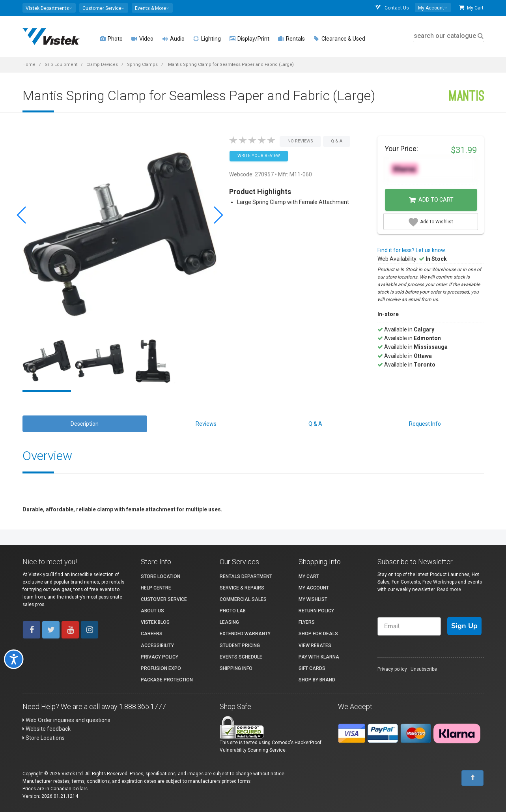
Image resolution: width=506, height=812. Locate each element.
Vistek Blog (155, 622)
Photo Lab (233, 611)
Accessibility (157, 645)
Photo (111, 39)
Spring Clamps (142, 65)
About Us (152, 611)
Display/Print (249, 39)
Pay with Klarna (319, 657)
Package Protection (167, 680)
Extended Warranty (245, 634)
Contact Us (391, 8)
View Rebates (315, 645)
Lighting (207, 39)
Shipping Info (236, 668)
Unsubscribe (424, 669)
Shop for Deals (318, 634)
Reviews (206, 424)
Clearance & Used (339, 39)
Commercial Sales (243, 599)
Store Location (161, 576)
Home (29, 65)
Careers (152, 634)
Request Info (425, 424)
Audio (173, 39)
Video (142, 39)
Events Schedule (241, 657)
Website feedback (47, 729)
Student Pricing (240, 645)
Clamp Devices (102, 65)
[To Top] (472, 778)
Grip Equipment (61, 65)
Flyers (307, 622)
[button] (49, 8)
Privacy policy (392, 669)
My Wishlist (313, 599)
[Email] (409, 626)
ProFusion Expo (161, 668)
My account (314, 588)
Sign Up (464, 626)
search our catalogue (448, 36)
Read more (449, 589)
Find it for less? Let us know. (412, 250)
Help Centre (156, 588)
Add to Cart (431, 200)
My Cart (471, 8)
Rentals (291, 39)
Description (85, 424)
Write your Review (259, 156)
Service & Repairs (242, 588)
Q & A (315, 424)
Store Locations (44, 738)
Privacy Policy (160, 657)
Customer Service (164, 599)
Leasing (229, 622)
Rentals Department (246, 576)
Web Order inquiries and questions (66, 720)
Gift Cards (312, 668)
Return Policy (316, 611)
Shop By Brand (317, 680)
